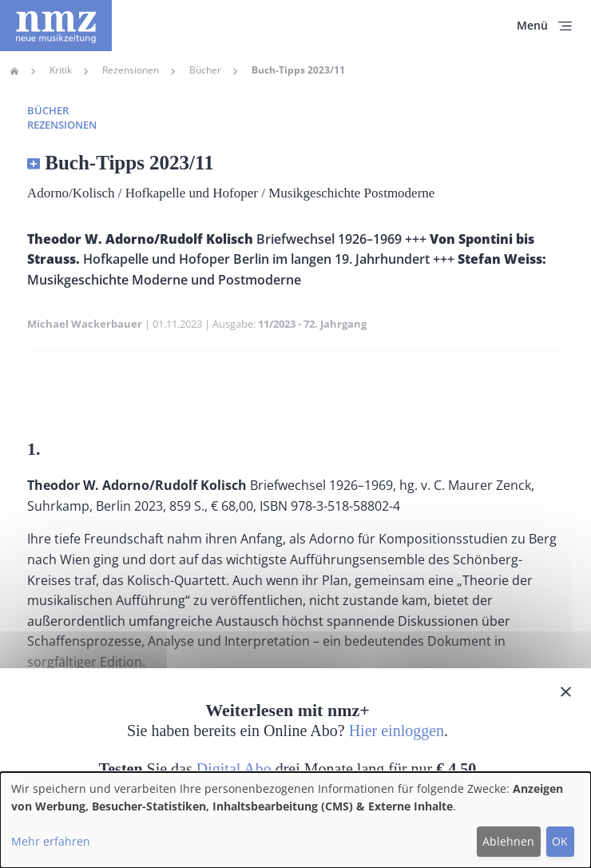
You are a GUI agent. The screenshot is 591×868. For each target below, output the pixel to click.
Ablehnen (508, 841)
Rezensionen (131, 70)
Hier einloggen (397, 731)
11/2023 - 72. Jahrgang (312, 324)
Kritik (61, 70)
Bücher (205, 70)
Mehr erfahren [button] (51, 841)
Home (14, 71)
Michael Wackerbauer (85, 324)
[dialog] (295, 820)
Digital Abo (234, 769)
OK (560, 841)
